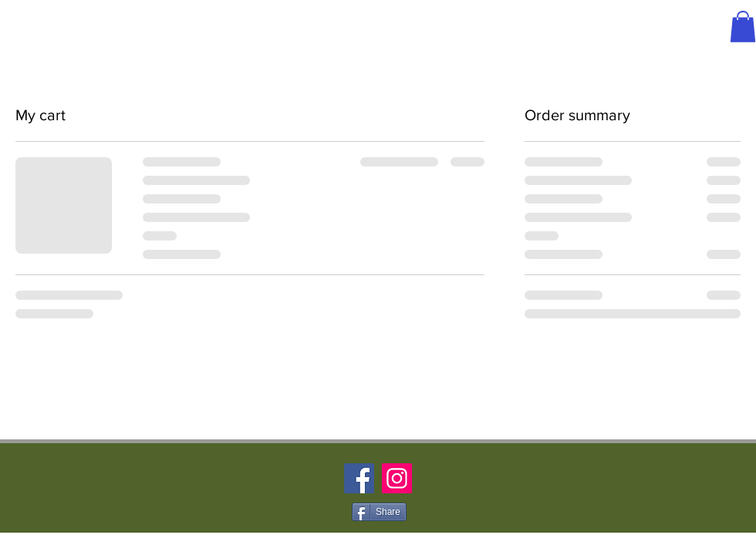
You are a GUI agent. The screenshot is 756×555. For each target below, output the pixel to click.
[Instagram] (397, 478)
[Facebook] (359, 478)
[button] (743, 27)
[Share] (379, 512)
